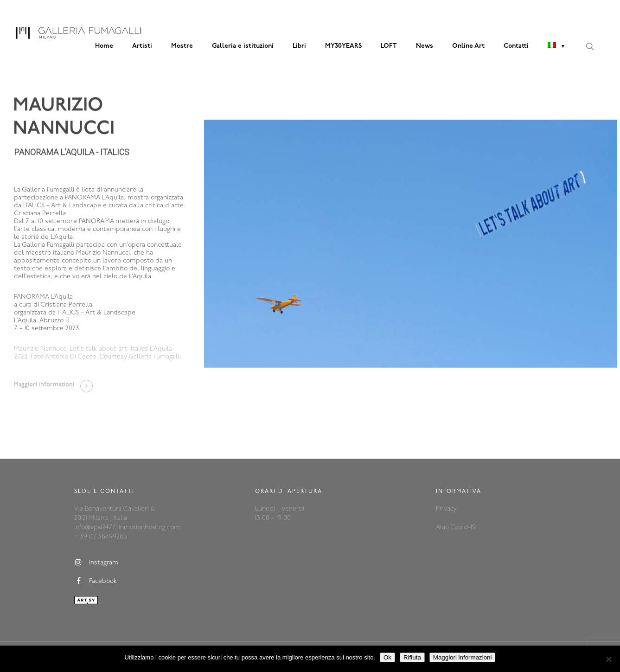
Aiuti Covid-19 (456, 528)
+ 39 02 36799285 (100, 537)
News (425, 46)
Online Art (468, 46)
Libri (299, 46)
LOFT (389, 46)
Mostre (182, 46)
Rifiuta (412, 657)
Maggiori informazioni (463, 657)
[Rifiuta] (608, 659)
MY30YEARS (343, 46)
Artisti (142, 46)
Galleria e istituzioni (243, 46)
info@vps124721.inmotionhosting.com (127, 528)
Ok (387, 657)
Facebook (96, 581)
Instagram (96, 563)
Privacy (446, 509)
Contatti (516, 46)
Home (104, 46)
